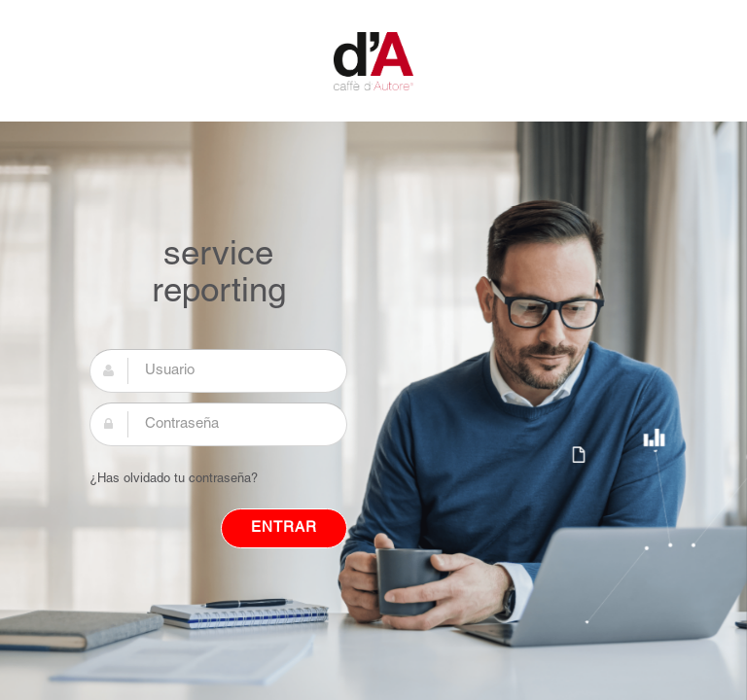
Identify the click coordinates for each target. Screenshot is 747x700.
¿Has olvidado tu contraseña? (174, 479)
